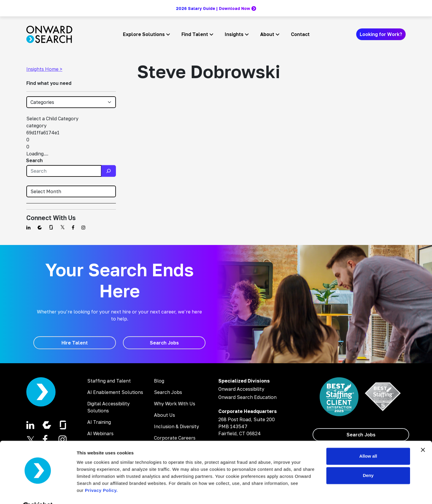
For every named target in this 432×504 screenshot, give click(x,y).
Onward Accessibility (241, 389)
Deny (368, 461)
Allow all (368, 442)
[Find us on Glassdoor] (51, 227)
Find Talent (195, 34)
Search (34, 160)
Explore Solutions (144, 34)
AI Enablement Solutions (115, 392)
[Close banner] (423, 436)
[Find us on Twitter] (62, 227)
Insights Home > (44, 69)
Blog (159, 381)
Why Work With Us (175, 404)
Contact (300, 34)
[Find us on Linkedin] (28, 227)
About (267, 34)
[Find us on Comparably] (40, 227)
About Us (164, 415)
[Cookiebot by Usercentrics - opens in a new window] (38, 493)
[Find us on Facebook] (73, 227)
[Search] (109, 171)
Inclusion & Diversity (176, 426)
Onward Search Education (247, 397)
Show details (90, 492)
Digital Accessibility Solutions (108, 407)
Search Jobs (168, 392)
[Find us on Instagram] (83, 227)
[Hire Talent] (75, 343)
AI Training (99, 422)
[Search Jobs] (164, 343)
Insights (234, 34)
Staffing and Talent (109, 381)
